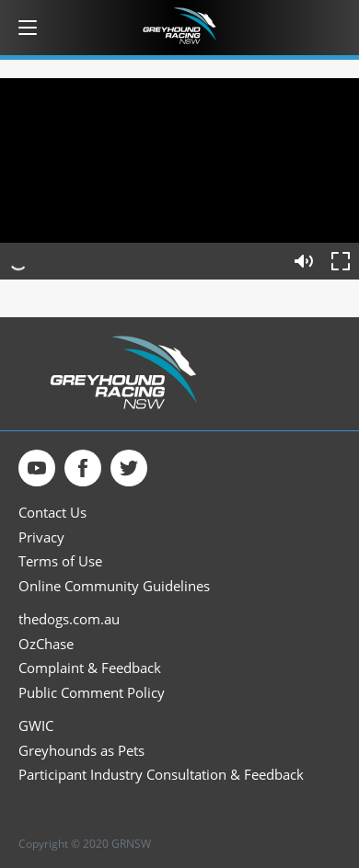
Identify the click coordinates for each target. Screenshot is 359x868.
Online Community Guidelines (114, 586)
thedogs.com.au (69, 619)
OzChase (46, 644)
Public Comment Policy (92, 693)
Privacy (41, 537)
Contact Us (52, 513)
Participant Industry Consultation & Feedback (161, 775)
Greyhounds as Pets (81, 751)
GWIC (36, 726)
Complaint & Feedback (90, 668)
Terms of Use (60, 561)
